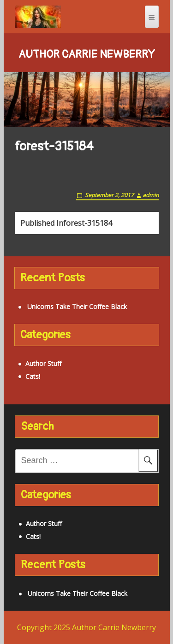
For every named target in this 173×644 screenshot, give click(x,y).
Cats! (33, 376)
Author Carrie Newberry (87, 55)
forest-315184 (66, 223)
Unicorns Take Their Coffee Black (77, 307)
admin (151, 195)
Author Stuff (43, 363)
